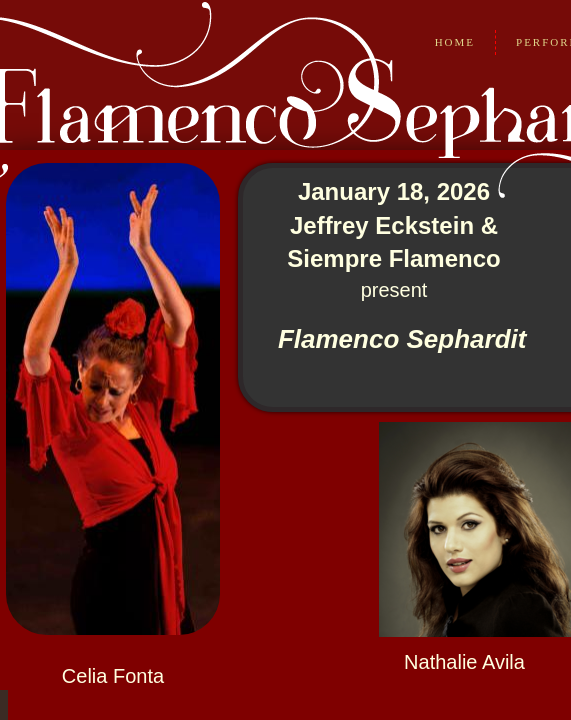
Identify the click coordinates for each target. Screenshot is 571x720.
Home (455, 42)
